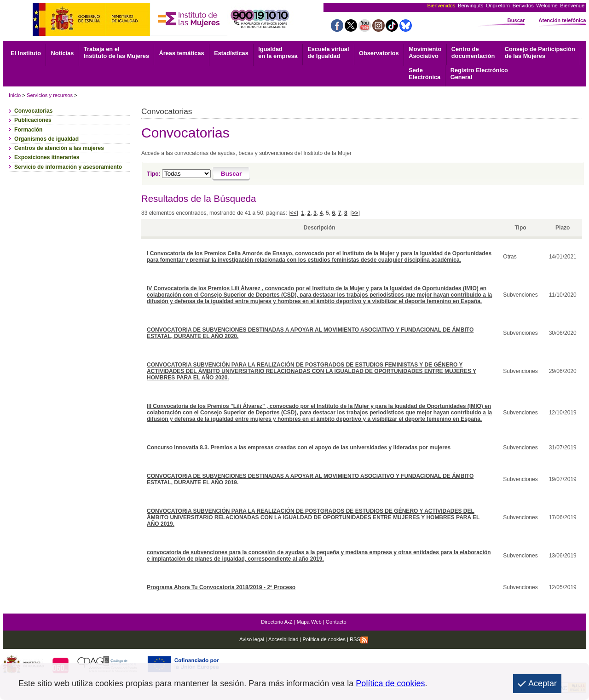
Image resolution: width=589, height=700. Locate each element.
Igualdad (278, 52)
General (479, 74)
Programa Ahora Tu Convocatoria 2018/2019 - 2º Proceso (221, 587)
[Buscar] (231, 174)
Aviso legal (252, 639)
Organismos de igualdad (46, 139)
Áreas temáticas (181, 53)
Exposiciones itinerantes (47, 157)
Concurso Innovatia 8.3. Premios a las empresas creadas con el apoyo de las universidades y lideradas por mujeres (299, 448)
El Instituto (26, 53)
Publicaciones (33, 120)
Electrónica (424, 74)
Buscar (516, 20)
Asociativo (425, 52)
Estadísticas (231, 53)
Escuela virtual (328, 52)
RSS (359, 639)
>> (355, 213)
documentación (473, 52)
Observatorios (379, 53)
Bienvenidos (441, 6)
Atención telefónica (562, 20)
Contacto (336, 622)
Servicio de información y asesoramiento (68, 167)
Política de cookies (323, 639)
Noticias (63, 53)
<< (294, 213)
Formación (28, 130)
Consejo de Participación (540, 52)
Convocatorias (33, 111)
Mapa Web (309, 622)
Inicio (15, 95)
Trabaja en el (116, 52)
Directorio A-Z (277, 622)
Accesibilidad (283, 639)
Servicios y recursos (50, 95)
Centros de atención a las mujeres (59, 148)
